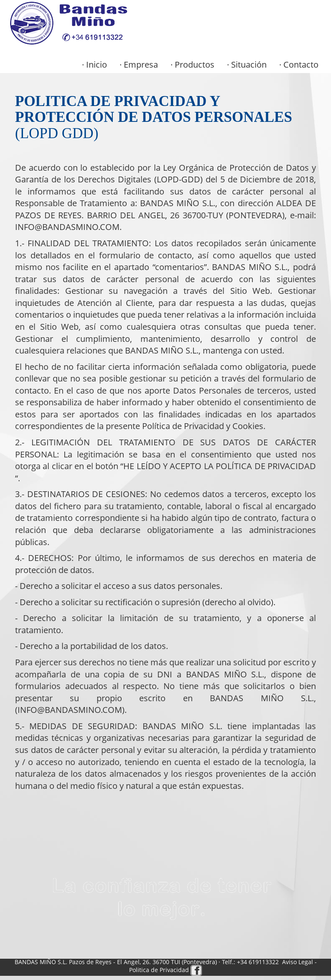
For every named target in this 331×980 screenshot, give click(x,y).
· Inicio (94, 64)
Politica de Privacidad (160, 970)
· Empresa (139, 64)
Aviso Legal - (299, 962)
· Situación (247, 64)
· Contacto (299, 64)
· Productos (192, 64)
